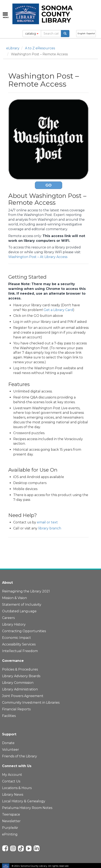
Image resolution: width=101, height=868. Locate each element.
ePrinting (10, 834)
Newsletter (11, 821)
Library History (14, 624)
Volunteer (11, 750)
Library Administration (20, 689)
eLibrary (13, 48)
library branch (50, 528)
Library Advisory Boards (21, 676)
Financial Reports (16, 709)
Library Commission (18, 683)
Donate (8, 743)
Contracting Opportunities (24, 631)
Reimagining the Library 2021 (26, 591)
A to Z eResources (40, 48)
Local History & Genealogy (24, 801)
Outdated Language (19, 611)
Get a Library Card (58, 310)
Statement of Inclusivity (22, 605)
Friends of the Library (20, 756)
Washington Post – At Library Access (38, 257)
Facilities (9, 716)
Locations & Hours (17, 788)
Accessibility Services (19, 644)
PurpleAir (10, 828)
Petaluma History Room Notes (27, 808)
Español (91, 33)
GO (49, 185)
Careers (8, 618)
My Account (12, 775)
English (82, 33)
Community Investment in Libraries (31, 703)
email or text (47, 522)
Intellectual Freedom (20, 651)
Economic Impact (17, 638)
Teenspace (11, 814)
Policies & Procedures (20, 669)
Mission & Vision (14, 598)
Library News (13, 795)
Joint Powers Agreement (23, 696)
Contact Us (11, 781)
